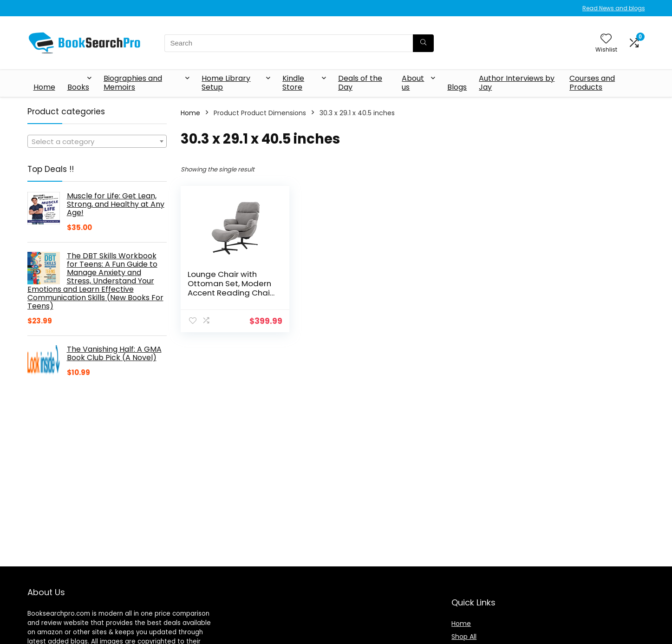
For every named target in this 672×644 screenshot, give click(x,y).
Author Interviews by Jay (517, 83)
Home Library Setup (226, 83)
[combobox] (97, 141)
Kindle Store (293, 83)
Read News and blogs (614, 8)
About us (413, 83)
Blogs (457, 87)
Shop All (464, 637)
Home (44, 87)
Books (78, 87)
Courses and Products (592, 83)
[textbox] (97, 142)
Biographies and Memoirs (133, 83)
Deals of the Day (360, 83)
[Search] (423, 43)
